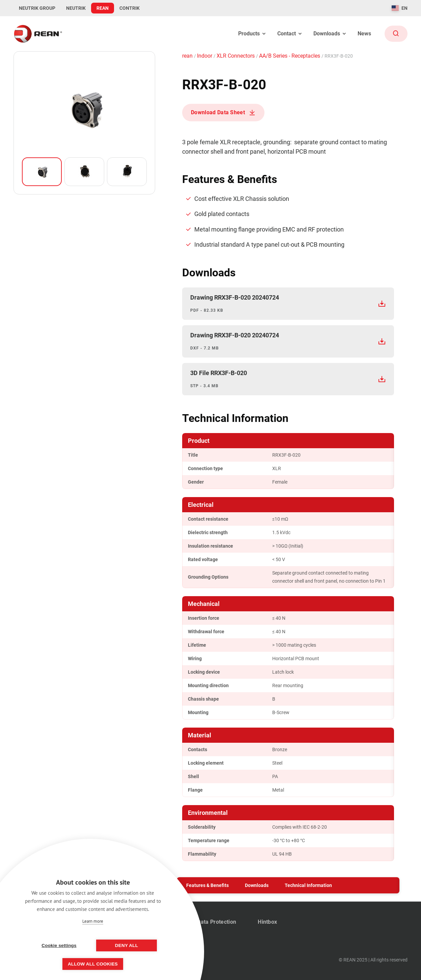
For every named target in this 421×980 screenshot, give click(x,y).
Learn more (93, 921)
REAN (103, 8)
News (364, 34)
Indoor (205, 56)
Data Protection (217, 922)
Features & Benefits (207, 885)
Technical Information (308, 885)
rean (188, 56)
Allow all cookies (93, 964)
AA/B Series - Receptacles (290, 56)
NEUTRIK (76, 8)
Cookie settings (59, 945)
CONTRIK (130, 8)
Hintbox (267, 922)
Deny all (127, 945)
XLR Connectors (236, 56)
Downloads (257, 885)
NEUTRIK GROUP (37, 8)
